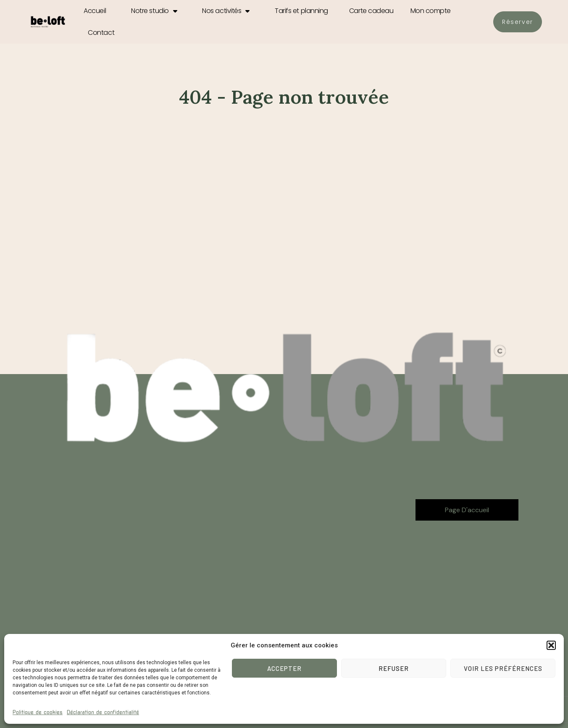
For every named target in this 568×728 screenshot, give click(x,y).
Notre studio (154, 11)
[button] (551, 645)
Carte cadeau (371, 11)
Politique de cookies (38, 712)
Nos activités (226, 11)
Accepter (284, 668)
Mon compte (431, 11)
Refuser (394, 668)
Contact (101, 33)
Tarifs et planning (301, 11)
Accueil (95, 11)
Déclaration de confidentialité (103, 712)
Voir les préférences (503, 668)
